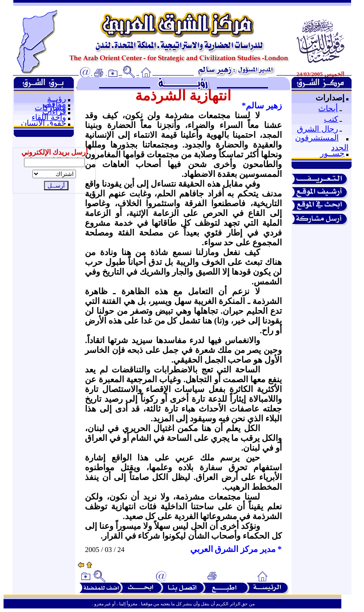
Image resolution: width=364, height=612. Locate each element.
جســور (332, 153)
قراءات (54, 112)
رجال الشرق (318, 129)
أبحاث (328, 108)
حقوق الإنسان (44, 123)
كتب (331, 119)
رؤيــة (57, 99)
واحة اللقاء (49, 117)
